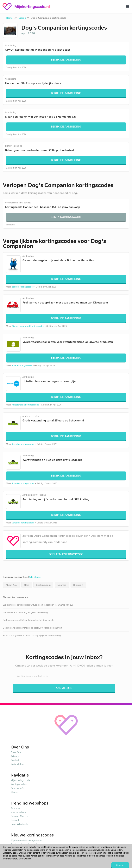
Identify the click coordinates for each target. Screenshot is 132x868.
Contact (15, 760)
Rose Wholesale (19, 824)
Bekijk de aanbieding (66, 59)
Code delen (17, 764)
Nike (27, 585)
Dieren (22, 18)
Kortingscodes (19, 784)
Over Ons (16, 752)
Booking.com (43, 585)
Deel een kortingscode (66, 554)
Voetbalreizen (18, 812)
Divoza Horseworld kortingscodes (28, 326)
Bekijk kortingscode (66, 217)
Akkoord (120, 865)
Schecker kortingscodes (23, 444)
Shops (14, 792)
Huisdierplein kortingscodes (25, 405)
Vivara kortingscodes (22, 365)
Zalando (15, 808)
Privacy (15, 756)
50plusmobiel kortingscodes (26, 840)
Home (9, 18)
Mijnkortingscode (20, 780)
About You (11, 585)
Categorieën (17, 788)
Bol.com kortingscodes (23, 287)
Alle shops (35, 577)
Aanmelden (64, 688)
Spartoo (62, 585)
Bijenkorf (78, 585)
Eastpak (15, 820)
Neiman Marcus (19, 816)
